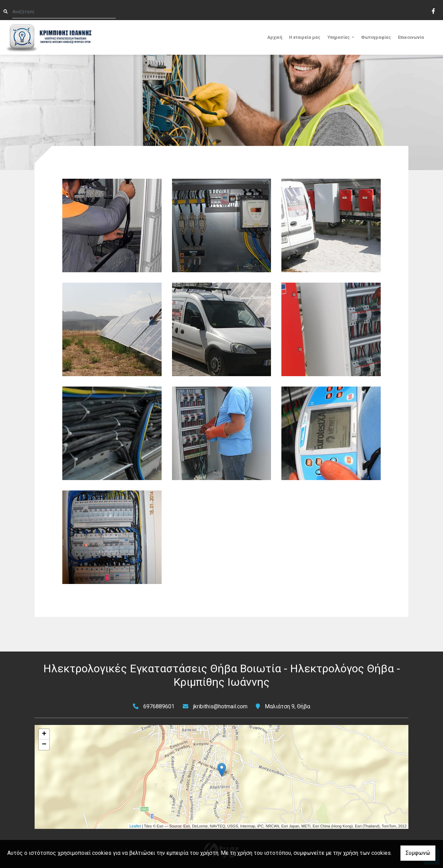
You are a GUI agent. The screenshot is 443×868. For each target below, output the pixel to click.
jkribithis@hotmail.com (220, 706)
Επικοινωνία (411, 37)
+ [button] (44, 734)
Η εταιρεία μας (305, 37)
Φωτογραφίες (376, 37)
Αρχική (275, 37)
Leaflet (135, 826)
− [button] (44, 745)
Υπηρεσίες (339, 37)
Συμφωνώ (418, 853)
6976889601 (159, 706)
